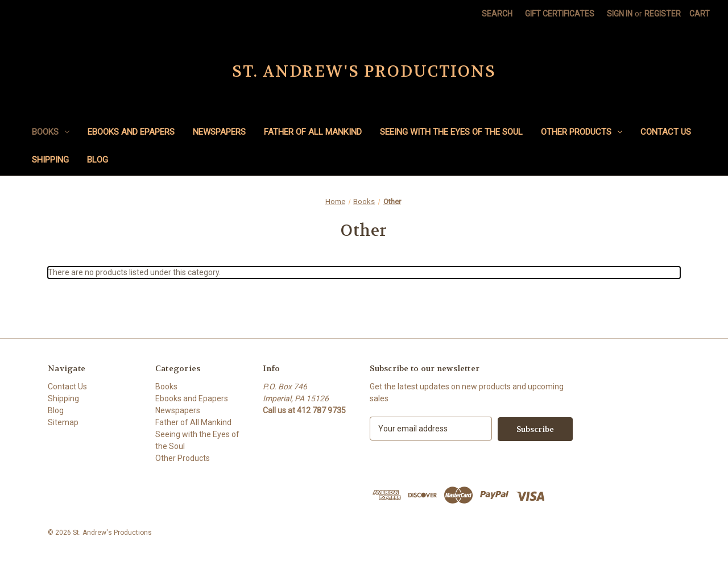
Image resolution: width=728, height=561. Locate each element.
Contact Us (666, 132)
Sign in (620, 14)
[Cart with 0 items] (700, 14)
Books (51, 132)
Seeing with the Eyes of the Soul (451, 132)
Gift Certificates (560, 14)
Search (497, 14)
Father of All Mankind (313, 132)
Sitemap (63, 422)
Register (663, 14)
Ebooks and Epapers (131, 132)
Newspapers (219, 132)
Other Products (582, 132)
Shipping (50, 160)
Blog (98, 160)
